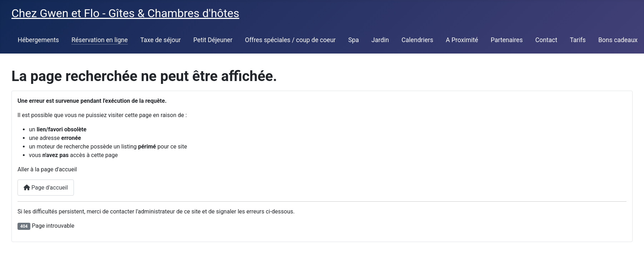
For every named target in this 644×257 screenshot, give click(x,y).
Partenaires (507, 40)
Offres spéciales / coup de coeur (290, 40)
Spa (354, 40)
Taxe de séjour (160, 40)
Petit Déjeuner (213, 40)
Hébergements (38, 40)
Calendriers (417, 40)
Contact (546, 40)
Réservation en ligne (100, 40)
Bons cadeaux (618, 40)
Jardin (380, 40)
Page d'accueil (46, 188)
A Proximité (462, 40)
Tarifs (578, 40)
